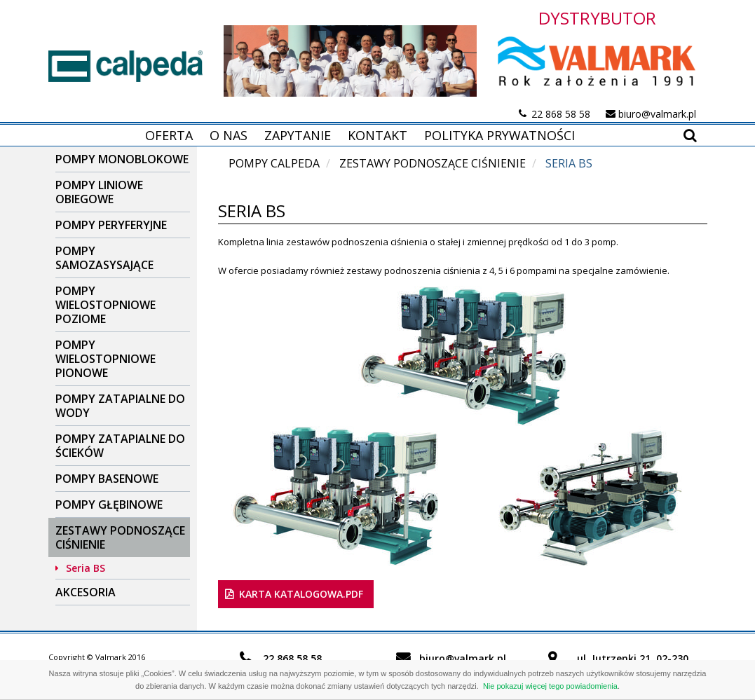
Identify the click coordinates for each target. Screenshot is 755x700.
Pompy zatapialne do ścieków (120, 446)
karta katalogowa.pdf (301, 594)
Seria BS (86, 568)
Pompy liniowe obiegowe (99, 192)
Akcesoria (86, 592)
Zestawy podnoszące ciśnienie (120, 537)
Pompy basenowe (107, 479)
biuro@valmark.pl (657, 114)
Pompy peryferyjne (111, 225)
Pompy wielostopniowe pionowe (106, 359)
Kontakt (377, 135)
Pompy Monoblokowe (122, 159)
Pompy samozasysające (104, 258)
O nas (229, 135)
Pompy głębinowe (109, 505)
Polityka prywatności (499, 135)
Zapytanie (298, 135)
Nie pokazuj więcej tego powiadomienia (550, 686)
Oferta (169, 135)
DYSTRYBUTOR (597, 18)
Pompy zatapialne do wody (120, 406)
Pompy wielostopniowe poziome (106, 305)
